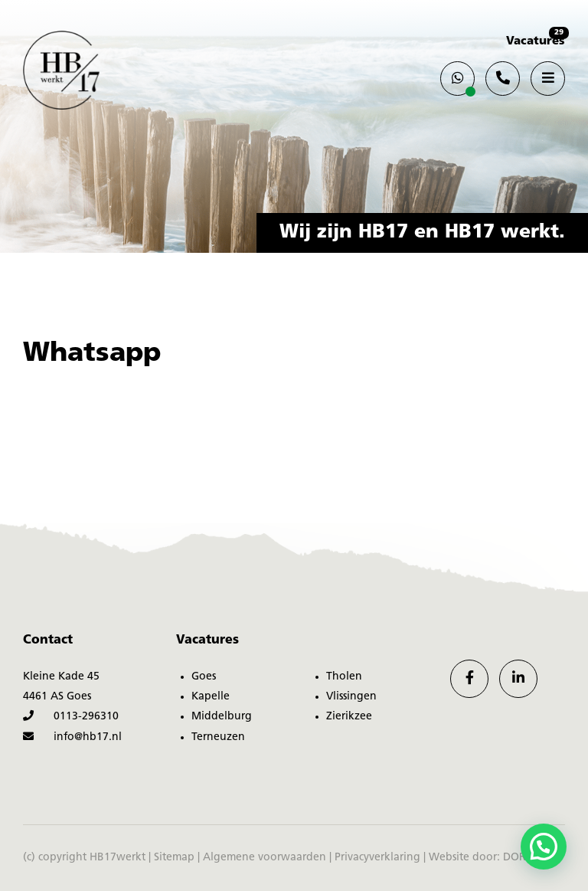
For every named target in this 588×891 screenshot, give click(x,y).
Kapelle (211, 697)
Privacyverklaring (377, 858)
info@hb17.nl (72, 737)
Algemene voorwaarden (265, 858)
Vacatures (536, 42)
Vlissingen (351, 697)
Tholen (344, 677)
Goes (204, 677)
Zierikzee (349, 717)
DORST (520, 858)
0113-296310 (71, 717)
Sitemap (174, 858)
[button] (544, 847)
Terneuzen (218, 737)
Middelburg (222, 717)
